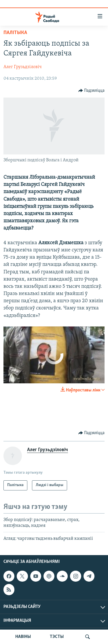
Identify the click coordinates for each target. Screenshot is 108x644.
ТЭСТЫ (57, 637)
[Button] (92, 91)
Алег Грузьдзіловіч (23, 67)
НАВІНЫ (23, 637)
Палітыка (15, 33)
